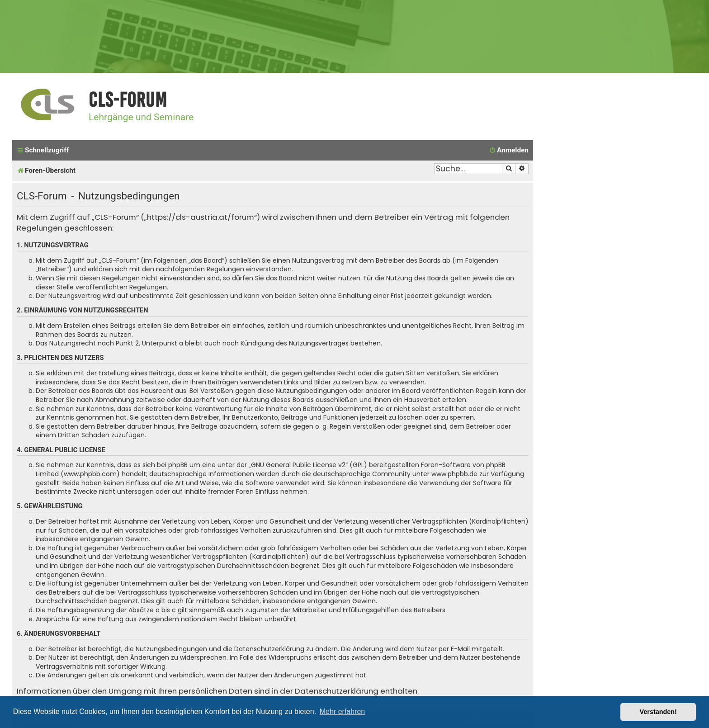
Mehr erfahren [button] (343, 711)
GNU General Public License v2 (298, 465)
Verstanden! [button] (658, 712)
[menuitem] (509, 151)
